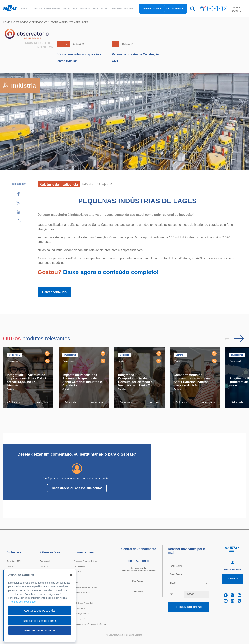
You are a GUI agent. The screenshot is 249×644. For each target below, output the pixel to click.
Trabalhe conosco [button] (122, 8)
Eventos (77, 571)
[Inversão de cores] (225, 9)
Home (7, 22)
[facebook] (226, 595)
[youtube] (226, 601)
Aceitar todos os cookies (40, 610)
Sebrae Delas (79, 566)
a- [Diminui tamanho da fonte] (215, 9)
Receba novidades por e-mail (188, 607)
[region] (40, 606)
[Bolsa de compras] (202, 9)
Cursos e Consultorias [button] (46, 8)
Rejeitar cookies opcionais (40, 621)
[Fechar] (71, 575)
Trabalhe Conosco (82, 592)
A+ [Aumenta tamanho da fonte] (210, 9)
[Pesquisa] (193, 9)
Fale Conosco (139, 581)
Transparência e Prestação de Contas (90, 624)
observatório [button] (89, 8)
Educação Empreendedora (85, 561)
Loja (76, 577)
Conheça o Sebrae (82, 619)
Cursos (10, 566)
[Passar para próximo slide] (239, 339)
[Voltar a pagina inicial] (11, 9)
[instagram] (232, 601)
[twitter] (232, 595)
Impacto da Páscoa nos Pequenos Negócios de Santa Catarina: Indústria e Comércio (82, 380)
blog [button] (104, 8)
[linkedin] (239, 595)
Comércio (44, 566)
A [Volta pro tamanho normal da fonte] (220, 9)
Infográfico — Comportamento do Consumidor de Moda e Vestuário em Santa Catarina (139, 380)
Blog (76, 582)
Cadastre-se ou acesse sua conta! (77, 488)
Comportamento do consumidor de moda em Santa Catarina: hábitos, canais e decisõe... (192, 380)
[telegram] (239, 601)
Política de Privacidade (84, 603)
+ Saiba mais (14, 402)
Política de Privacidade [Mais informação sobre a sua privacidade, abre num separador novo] (23, 602)
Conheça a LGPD (81, 613)
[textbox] (190, 583)
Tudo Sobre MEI (14, 561)
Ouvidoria (139, 592)
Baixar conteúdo (54, 292)
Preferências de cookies (40, 630)
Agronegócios (46, 561)
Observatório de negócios (30, 22)
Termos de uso (80, 608)
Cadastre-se (175, 9)
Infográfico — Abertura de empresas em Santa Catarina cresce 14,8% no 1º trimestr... (28, 380)
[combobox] (188, 584)
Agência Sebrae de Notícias (86, 587)
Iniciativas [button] (70, 8)
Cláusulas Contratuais (84, 598)
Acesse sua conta (152, 9)
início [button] (25, 8)
